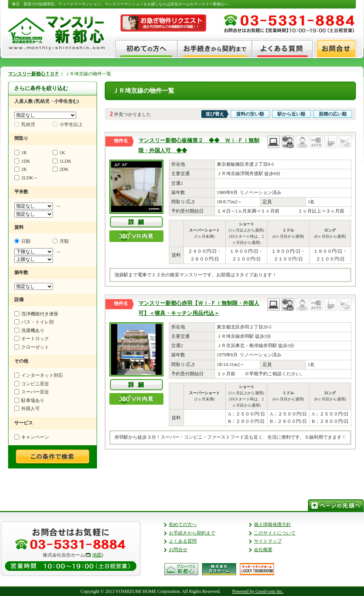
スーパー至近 (32, 392)
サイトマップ (268, 541)
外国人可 (27, 409)
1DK (22, 161)
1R (20, 153)
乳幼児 (25, 124)
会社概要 (263, 550)
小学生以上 (68, 124)
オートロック (32, 339)
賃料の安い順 (250, 114)
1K (59, 153)
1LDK (62, 161)
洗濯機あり (29, 330)
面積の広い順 (333, 114)
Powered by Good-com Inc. (258, 591)
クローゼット (32, 347)
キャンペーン (32, 437)
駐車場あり (29, 400)
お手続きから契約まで (192, 533)
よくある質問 (183, 541)
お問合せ (178, 550)
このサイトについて (275, 533)
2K (21, 169)
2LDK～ (26, 178)
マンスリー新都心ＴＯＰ (34, 74)
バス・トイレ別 (34, 322)
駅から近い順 (291, 114)
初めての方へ (183, 524)
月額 (61, 241)
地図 (97, 555)
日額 (22, 241)
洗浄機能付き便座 (36, 314)
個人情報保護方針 (272, 524)
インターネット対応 (39, 375)
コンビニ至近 (32, 384)
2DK (60, 169)
